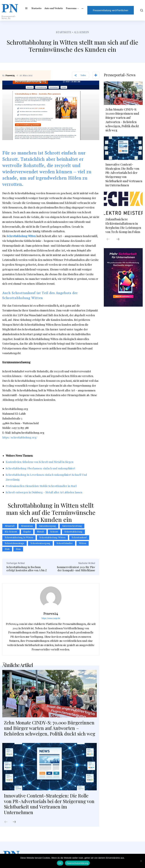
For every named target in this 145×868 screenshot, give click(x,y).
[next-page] (14, 822)
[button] (141, 10)
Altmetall (10, 526)
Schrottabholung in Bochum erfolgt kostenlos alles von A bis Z (27, 569)
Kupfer (27, 532)
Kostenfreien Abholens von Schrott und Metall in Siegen (40, 462)
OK (60, 863)
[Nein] (141, 861)
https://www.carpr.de (51, 618)
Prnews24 (10, 76)
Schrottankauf (79, 538)
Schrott (54, 532)
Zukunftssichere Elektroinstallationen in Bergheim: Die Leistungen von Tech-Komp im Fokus (123, 226)
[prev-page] (6, 822)
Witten (83, 543)
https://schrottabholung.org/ (20, 437)
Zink (7, 549)
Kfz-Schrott (11, 532)
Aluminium (27, 526)
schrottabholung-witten (52, 538)
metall (41, 532)
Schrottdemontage (14, 543)
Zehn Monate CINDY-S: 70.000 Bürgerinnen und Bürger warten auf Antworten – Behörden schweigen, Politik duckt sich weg (50, 728)
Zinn (18, 549)
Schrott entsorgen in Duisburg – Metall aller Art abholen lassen (44, 492)
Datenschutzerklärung (77, 863)
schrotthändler (65, 543)
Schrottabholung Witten (21, 236)
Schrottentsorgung (40, 543)
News (19, 456)
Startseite (64, 32)
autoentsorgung (47, 526)
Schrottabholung (73, 532)
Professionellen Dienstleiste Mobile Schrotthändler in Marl (41, 486)
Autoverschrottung (72, 526)
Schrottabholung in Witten (19, 538)
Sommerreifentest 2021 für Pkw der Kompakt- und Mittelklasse (76, 569)
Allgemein (81, 32)
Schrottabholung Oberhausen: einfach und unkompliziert (40, 468)
